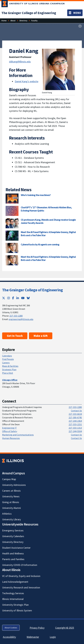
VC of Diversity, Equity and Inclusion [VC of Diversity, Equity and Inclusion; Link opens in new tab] (21, 576)
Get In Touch (15, 336)
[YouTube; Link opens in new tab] (23, 298)
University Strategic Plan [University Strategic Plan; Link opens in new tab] (15, 605)
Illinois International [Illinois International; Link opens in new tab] (13, 599)
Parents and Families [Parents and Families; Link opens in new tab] (13, 559)
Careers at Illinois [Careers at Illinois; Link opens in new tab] (11, 491)
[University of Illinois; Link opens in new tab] (13, 461)
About (13, 21)
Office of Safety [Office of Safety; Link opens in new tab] (10, 431)
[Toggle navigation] (75, 13)
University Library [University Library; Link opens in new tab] (11, 519)
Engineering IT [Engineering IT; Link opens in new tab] (9, 428)
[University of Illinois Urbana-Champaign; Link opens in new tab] (33, 4)
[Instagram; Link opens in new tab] (9, 298)
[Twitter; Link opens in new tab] (4, 298)
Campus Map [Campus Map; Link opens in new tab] (9, 479)
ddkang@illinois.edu (20, 62)
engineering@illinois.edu (21, 319)
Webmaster (33, 637)
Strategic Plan (9, 369)
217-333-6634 (75, 414)
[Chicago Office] (10, 380)
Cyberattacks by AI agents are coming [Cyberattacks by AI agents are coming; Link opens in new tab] (40, 244)
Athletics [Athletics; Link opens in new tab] (7, 514)
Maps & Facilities (10, 366)
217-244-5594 (75, 431)
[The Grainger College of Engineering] (29, 13)
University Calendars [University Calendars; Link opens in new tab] (13, 536)
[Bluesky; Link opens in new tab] (28, 298)
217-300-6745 (75, 417)
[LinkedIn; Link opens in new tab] (18, 298)
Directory (23, 21)
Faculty (34, 21)
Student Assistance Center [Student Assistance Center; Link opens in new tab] (16, 548)
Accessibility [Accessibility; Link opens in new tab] (9, 637)
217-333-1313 (75, 428)
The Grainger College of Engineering (33, 290)
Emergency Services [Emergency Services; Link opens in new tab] (13, 530)
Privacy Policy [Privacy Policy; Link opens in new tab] (37, 628)
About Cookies (11, 628)
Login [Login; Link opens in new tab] (53, 637)
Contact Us (76, 411)
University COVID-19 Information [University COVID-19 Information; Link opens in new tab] (20, 565)
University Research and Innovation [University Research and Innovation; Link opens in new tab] (21, 587)
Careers (6, 363)
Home (4, 21)
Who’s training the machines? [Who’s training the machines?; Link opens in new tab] (36, 195)
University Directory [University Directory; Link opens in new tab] (13, 542)
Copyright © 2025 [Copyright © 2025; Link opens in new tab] (65, 628)
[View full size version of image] (80, 26)
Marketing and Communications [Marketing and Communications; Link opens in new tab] (18, 435)
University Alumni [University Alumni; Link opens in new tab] (11, 508)
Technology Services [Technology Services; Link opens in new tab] (13, 593)
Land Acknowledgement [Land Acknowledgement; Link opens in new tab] (15, 582)
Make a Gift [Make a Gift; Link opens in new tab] (41, 336)
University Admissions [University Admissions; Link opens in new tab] (14, 485)
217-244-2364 (75, 421)
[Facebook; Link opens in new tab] (13, 298)
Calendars (7, 356)
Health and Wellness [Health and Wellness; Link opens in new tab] (13, 553)
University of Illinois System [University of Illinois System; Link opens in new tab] (17, 610)
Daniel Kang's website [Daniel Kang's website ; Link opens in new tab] (27, 81)
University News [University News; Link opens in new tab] (11, 496)
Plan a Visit (8, 373)
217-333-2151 (75, 424)
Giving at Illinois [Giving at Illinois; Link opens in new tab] (11, 502)
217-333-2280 (16, 316)
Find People (8, 359)
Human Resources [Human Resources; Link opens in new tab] (11, 438)
